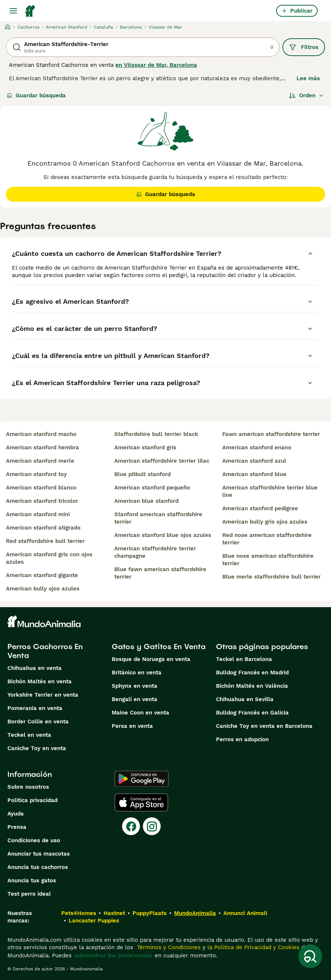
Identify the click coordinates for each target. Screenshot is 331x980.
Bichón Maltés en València (252, 686)
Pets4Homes (79, 913)
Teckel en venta (29, 735)
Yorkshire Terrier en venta (43, 695)
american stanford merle (40, 461)
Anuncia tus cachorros (38, 867)
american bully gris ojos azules (265, 522)
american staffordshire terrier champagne (155, 552)
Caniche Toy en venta (37, 748)
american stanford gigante (42, 575)
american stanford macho (41, 434)
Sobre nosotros (28, 787)
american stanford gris (145, 447)
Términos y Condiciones (168, 947)
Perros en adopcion (242, 739)
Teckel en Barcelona (244, 659)
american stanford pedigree (260, 508)
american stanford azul (254, 461)
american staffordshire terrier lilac (162, 461)
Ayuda (16, 814)
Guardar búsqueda (36, 95)
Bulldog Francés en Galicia (252, 713)
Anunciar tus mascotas (39, 854)
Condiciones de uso (34, 840)
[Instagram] (152, 826)
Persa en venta (132, 726)
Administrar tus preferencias (113, 955)
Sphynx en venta (135, 686)
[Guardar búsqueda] (310, 956)
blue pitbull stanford (142, 474)
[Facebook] (131, 826)
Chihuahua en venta (35, 668)
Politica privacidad (32, 800)
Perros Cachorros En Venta (45, 651)
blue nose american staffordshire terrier (268, 560)
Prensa (17, 827)
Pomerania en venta (35, 708)
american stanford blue (254, 474)
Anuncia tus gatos (32, 880)
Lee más (308, 78)
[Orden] (307, 95)
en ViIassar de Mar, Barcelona (156, 65)
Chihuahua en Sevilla (245, 699)
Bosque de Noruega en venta (151, 659)
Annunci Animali (245, 913)
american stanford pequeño (152, 488)
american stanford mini (38, 514)
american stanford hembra (42, 447)
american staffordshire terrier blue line (270, 491)
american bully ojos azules (43, 589)
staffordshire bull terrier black (156, 434)
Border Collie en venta (38, 722)
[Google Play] (142, 779)
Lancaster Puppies (94, 921)
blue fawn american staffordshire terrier (160, 573)
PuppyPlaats (150, 913)
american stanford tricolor (42, 501)
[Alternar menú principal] (13, 11)
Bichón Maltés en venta (40, 681)
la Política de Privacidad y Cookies (253, 947)
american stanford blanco (41, 488)
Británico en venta (137, 673)
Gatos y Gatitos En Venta (159, 647)
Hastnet (114, 913)
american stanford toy (36, 474)
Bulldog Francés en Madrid (252, 673)
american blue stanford (146, 501)
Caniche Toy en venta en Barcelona (264, 726)
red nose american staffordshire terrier (267, 539)
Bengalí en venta (135, 699)
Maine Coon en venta (140, 713)
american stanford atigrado (43, 528)
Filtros (304, 47)
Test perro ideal (29, 894)
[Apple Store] (141, 802)
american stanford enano (257, 447)
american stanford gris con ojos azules (49, 558)
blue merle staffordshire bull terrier (271, 577)
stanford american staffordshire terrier (158, 518)
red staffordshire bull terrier (45, 541)
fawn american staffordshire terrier (271, 434)
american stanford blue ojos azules (163, 535)
